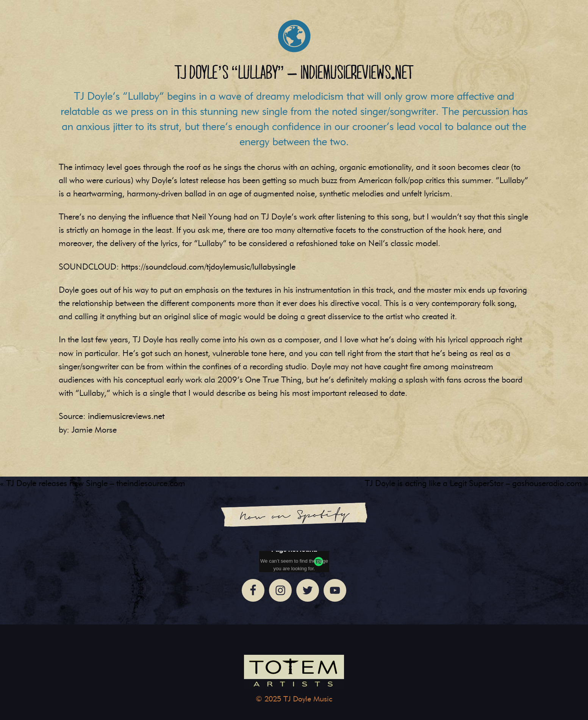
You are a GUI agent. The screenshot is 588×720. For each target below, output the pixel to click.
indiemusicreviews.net (126, 416)
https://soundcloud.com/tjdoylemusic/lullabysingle (208, 267)
